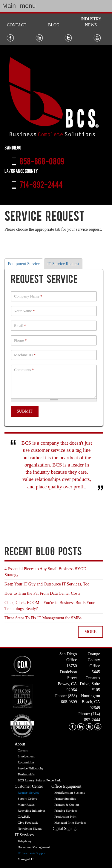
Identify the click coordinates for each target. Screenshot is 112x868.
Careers (23, 750)
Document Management (34, 847)
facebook (72, 727)
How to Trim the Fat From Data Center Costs (42, 593)
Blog (54, 25)
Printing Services (66, 810)
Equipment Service (24, 264)
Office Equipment (66, 786)
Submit (25, 411)
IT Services (24, 835)
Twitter (68, 38)
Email (20, 326)
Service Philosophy (31, 768)
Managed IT (26, 859)
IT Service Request (63, 264)
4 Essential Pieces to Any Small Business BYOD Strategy (45, 572)
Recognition (26, 762)
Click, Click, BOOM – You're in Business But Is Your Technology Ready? (50, 606)
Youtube (97, 38)
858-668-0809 (42, 162)
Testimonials (26, 774)
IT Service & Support (32, 853)
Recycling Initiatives (32, 810)
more (90, 632)
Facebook (10, 38)
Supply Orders (27, 798)
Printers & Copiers (67, 804)
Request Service (28, 792)
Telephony (25, 841)
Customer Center (29, 786)
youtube (98, 727)
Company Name (28, 296)
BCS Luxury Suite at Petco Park (39, 780)
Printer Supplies (65, 798)
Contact (17, 25)
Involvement (26, 756)
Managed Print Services (70, 822)
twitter (89, 727)
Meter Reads (26, 804)
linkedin (81, 727)
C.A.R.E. (24, 816)
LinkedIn (39, 38)
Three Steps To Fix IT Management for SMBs (43, 618)
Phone (20, 340)
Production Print (65, 816)
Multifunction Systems (70, 792)
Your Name (24, 311)
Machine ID (25, 355)
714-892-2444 (41, 186)
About (20, 744)
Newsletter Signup (30, 828)
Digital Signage (65, 829)
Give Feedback (28, 822)
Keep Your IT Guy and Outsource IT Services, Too (47, 584)
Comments (24, 370)
